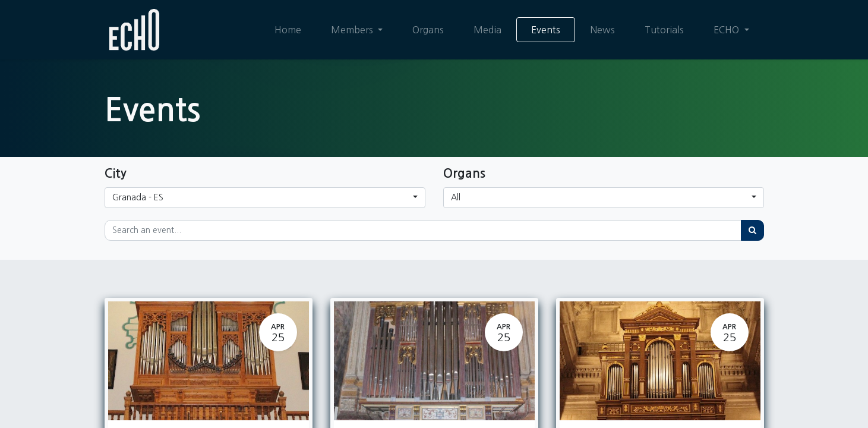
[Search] (752, 230)
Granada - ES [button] (138, 197)
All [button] (456, 197)
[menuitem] (288, 30)
